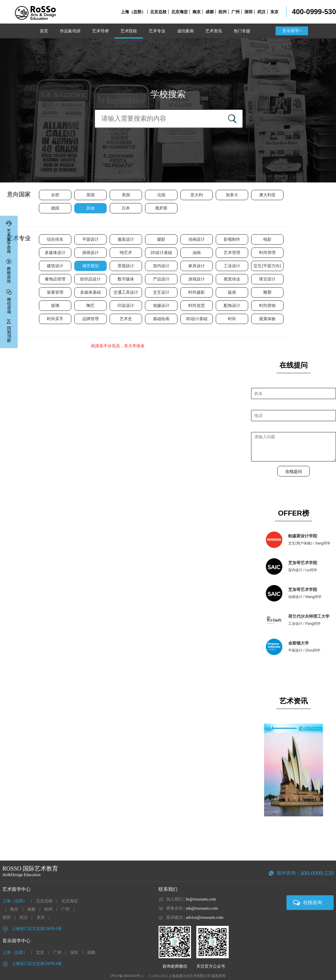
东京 (274, 12)
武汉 (261, 12)
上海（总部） (133, 12)
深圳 (248, 12)
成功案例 (185, 31)
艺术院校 (129, 31)
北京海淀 (179, 12)
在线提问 (294, 471)
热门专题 (242, 31)
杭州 (223, 12)
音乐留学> (292, 31)
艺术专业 (157, 31)
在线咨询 (312, 902)
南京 (197, 12)
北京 (40, 952)
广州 (235, 12)
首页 (44, 31)
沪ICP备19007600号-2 (127, 976)
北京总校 (158, 12)
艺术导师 (101, 31)
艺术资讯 (214, 31)
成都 (210, 12)
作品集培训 (70, 31)
